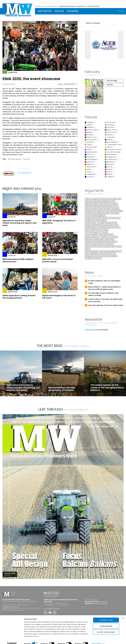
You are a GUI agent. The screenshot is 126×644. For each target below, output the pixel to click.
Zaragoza (89, 258)
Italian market (90, 230)
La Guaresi (104, 232)
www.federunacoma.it (52, 608)
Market (110, 174)
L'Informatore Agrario (92, 232)
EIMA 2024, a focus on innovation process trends (58, 260)
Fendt (115, 223)
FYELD (116, 225)
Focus (110, 172)
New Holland (110, 239)
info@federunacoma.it (11, 607)
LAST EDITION (45, 11)
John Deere (104, 230)
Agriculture (89, 204)
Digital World (92, 130)
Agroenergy (112, 155)
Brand (89, 132)
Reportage (91, 167)
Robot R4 (101, 247)
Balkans (96, 206)
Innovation (112, 132)
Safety (90, 150)
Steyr (87, 254)
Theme (89, 145)
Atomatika (89, 206)
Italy (97, 230)
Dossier (90, 135)
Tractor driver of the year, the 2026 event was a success (105, 300)
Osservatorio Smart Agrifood (95, 242)
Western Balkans (111, 256)
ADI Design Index (115, 199)
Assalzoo (114, 204)
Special (110, 167)
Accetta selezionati (106, 623)
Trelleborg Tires (90, 256)
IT (119, 11)
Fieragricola (89, 225)
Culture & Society (114, 150)
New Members (112, 142)
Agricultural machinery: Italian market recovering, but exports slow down (20, 223)
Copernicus (100, 211)
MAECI (111, 235)
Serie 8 (88, 249)
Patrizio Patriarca (111, 242)
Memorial (91, 127)
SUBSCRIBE (89, 330)
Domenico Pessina (92, 213)
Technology (112, 159)
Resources (111, 122)
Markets (90, 164)
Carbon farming (104, 208)
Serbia (119, 247)
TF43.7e (88, 199)
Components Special (115, 145)
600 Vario (105, 199)
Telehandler (94, 254)
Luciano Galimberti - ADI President (96, 235)
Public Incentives (91, 247)
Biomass (110, 164)
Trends (110, 140)
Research (111, 162)
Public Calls (92, 137)
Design (120, 211)
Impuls (88, 227)
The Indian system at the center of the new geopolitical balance (107, 388)
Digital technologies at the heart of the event (59, 297)
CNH (93, 211)
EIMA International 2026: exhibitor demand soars (18, 260)
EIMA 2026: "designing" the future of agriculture (59, 222)
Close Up (90, 177)
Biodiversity (104, 206)
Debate (110, 147)
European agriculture (98, 216)
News (89, 169)
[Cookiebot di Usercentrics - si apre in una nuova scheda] (12, 640)
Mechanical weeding (92, 239)
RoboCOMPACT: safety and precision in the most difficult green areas (104, 288)
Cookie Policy (33, 633)
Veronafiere (101, 256)
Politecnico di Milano (92, 244)
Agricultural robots (109, 201)
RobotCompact (110, 247)
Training (90, 122)
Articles (110, 85)
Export (104, 220)
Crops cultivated (111, 211)
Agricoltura (98, 201)
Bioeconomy (92, 140)
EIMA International (14, 159)
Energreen (116, 213)
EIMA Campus (112, 130)
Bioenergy (91, 157)
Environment (92, 159)
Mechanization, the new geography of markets (62, 389)
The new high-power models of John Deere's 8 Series (103, 294)
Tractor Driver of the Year (107, 254)
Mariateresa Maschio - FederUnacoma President (101, 237)
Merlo (102, 239)
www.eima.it (103, 602)
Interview (111, 125)
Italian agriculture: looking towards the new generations (19, 297)
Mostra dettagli (96, 640)
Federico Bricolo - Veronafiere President (98, 223)
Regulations (92, 147)
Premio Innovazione (107, 244)
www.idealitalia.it (24, 173)
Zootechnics (97, 258)
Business (90, 142)
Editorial (111, 127)
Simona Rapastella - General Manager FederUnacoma (103, 251)
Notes (89, 172)
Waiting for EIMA (114, 152)
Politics (90, 155)
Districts (91, 162)
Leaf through (112, 80)
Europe (88, 216)
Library (90, 125)
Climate (88, 211)
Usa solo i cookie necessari (106, 629)
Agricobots (89, 201)
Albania (96, 204)
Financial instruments (106, 225)
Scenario (111, 137)
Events (110, 169)
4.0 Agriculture (96, 199)
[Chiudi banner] (123, 615)
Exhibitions (111, 157)
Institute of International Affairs (101, 227)
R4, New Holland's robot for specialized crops (104, 282)
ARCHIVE (59, 11)
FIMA (96, 225)
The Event (26, 159)
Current (110, 177)
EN (122, 11)
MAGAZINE (73, 11)
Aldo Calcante (105, 204)
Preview (110, 135)
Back (76, 84)
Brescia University (91, 208)
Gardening (91, 174)
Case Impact (115, 208)
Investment (116, 227)
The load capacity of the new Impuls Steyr (106, 305)
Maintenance (92, 152)
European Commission (93, 220)
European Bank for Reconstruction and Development (103, 218)
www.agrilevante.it (101, 603)
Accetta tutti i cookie (106, 617)
